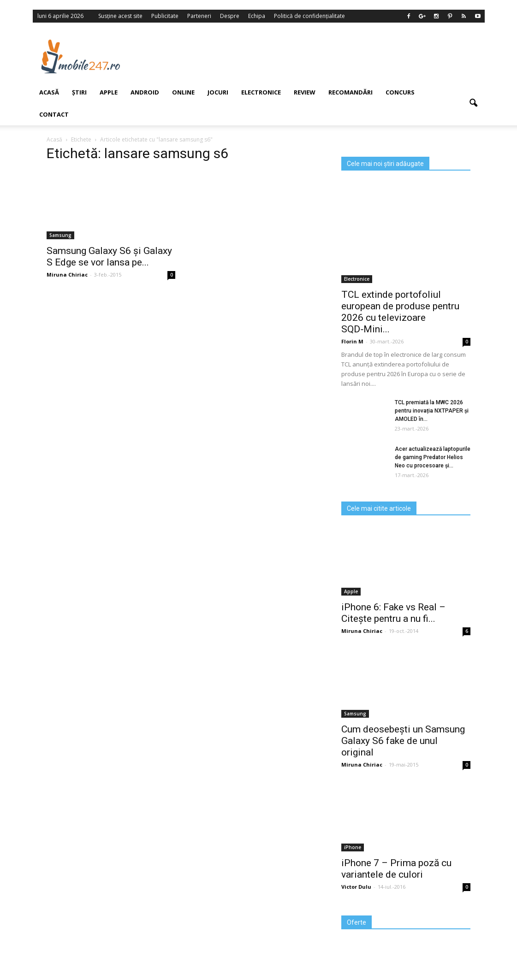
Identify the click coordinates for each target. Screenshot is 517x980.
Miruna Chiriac (362, 631)
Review (305, 92)
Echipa (257, 16)
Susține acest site (120, 16)
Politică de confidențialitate (309, 16)
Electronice (261, 92)
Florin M (352, 341)
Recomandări (351, 92)
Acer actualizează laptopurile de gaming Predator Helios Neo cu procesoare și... (433, 457)
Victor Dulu (356, 887)
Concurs (400, 92)
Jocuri (218, 92)
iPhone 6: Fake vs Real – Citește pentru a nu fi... (393, 613)
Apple (109, 92)
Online (183, 92)
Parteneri (199, 16)
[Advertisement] (314, 56)
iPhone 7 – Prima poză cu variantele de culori (396, 869)
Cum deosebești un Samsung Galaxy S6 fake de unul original (403, 741)
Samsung (355, 714)
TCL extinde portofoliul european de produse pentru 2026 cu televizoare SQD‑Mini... (400, 312)
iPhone (353, 847)
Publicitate (165, 16)
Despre (230, 16)
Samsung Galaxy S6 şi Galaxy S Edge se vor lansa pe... (109, 257)
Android (145, 92)
